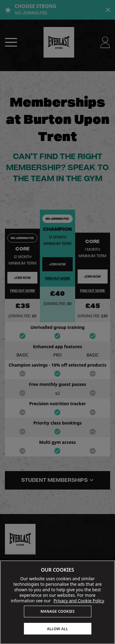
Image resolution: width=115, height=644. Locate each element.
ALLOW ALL (57, 629)
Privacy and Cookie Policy (79, 601)
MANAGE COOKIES (57, 611)
